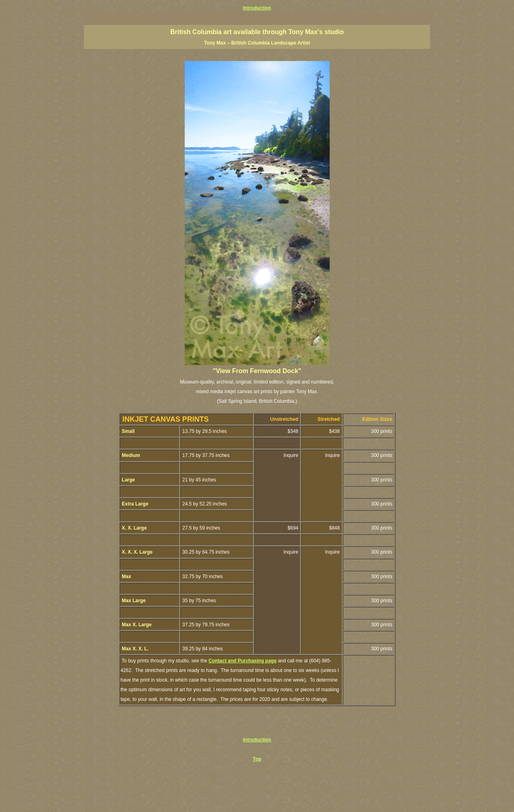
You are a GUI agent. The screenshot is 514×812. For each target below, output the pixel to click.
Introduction (257, 8)
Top (257, 759)
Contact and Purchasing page (242, 661)
